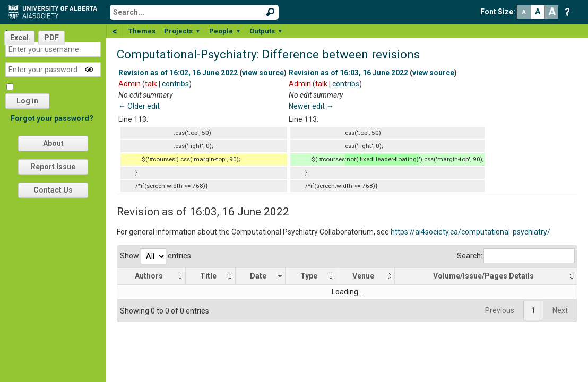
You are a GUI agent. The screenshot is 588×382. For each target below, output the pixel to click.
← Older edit (139, 106)
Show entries (155, 256)
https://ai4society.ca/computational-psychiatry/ (470, 232)
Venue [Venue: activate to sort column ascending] (363, 276)
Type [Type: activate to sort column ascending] (309, 276)
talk (151, 84)
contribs (175, 84)
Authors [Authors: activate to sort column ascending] (149, 276)
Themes (142, 31)
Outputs (266, 31)
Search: (516, 256)
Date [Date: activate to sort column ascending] (258, 276)
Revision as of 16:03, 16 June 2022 (348, 73)
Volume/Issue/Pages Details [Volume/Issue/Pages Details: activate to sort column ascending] (483, 276)
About (53, 143)
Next (560, 310)
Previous (500, 310)
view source (263, 73)
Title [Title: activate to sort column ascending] (208, 276)
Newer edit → (311, 106)
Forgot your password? (52, 118)
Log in (27, 101)
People (225, 31)
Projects (182, 31)
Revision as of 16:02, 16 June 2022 (178, 73)
